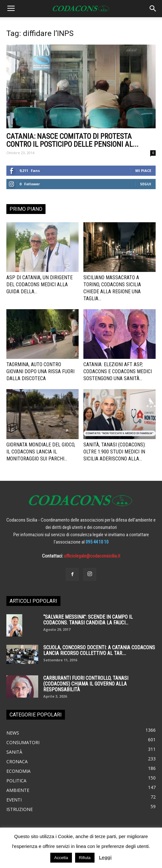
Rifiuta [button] (85, 858)
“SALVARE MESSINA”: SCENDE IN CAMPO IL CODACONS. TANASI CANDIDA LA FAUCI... (88, 620)
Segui (146, 184)
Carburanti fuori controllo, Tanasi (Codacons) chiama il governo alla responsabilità (86, 684)
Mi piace (143, 171)
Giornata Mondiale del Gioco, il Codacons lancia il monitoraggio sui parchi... (41, 452)
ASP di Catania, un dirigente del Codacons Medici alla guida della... (39, 285)
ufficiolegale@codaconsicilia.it (92, 556)
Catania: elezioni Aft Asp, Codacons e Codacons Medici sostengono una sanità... (118, 371)
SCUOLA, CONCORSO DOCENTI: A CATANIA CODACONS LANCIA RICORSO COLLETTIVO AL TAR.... (99, 650)
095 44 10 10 (97, 542)
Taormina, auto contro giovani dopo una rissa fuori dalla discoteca (40, 371)
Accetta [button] (61, 858)
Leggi (105, 857)
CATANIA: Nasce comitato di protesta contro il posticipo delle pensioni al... (72, 140)
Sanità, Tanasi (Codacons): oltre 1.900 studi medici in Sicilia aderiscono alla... (115, 452)
